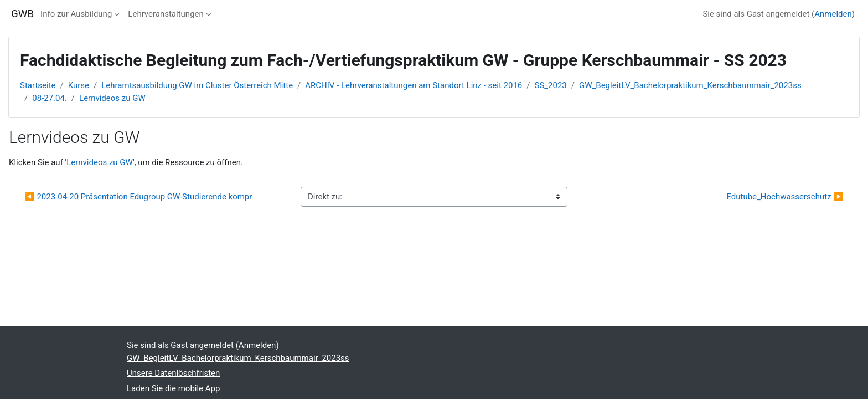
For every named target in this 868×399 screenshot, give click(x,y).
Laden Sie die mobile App (173, 388)
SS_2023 (551, 85)
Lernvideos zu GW (112, 98)
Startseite (38, 85)
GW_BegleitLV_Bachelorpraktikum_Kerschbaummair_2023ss (690, 85)
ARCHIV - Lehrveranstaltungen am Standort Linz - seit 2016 (414, 85)
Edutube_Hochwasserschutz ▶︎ (785, 197)
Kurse (79, 85)
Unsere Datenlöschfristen (173, 373)
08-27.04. (50, 98)
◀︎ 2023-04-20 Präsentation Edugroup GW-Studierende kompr (138, 197)
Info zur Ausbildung (76, 14)
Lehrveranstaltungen (166, 14)
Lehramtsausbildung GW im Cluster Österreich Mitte (197, 85)
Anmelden (833, 14)
